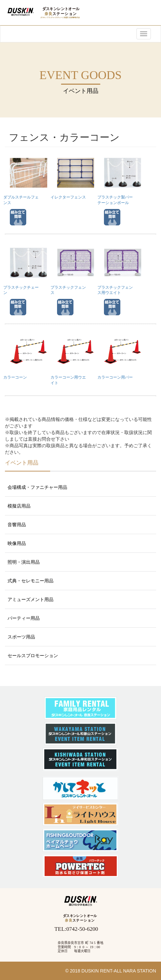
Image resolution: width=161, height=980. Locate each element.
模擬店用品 (19, 506)
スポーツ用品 (21, 637)
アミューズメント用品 (30, 599)
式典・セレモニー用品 (30, 581)
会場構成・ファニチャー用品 (37, 487)
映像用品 (17, 543)
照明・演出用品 (24, 562)
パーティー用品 (24, 618)
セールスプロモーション (33, 656)
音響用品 (17, 525)
